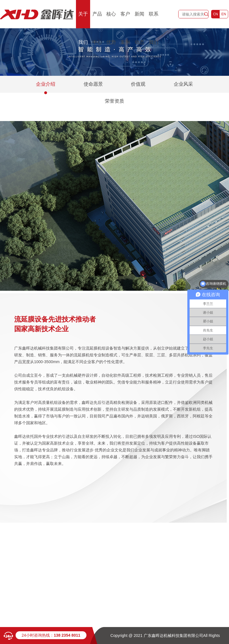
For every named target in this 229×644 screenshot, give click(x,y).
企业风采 (183, 84)
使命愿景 (93, 84)
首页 (69, 14)
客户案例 (125, 28)
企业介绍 (46, 84)
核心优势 (111, 28)
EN (224, 14)
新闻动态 (139, 28)
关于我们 (83, 28)
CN (216, 14)
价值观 (138, 84)
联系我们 (154, 28)
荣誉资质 (114, 101)
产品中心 (97, 28)
